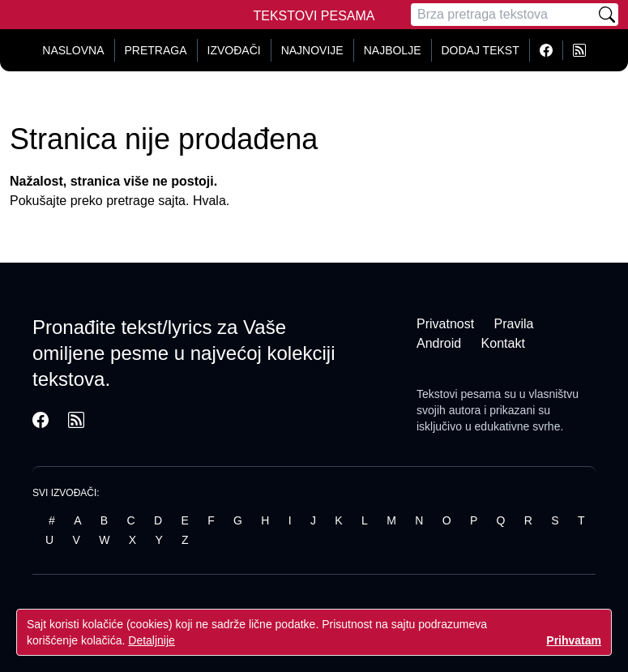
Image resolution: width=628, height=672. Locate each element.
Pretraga (156, 50)
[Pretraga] (503, 15)
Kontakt (503, 343)
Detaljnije (152, 640)
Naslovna (73, 50)
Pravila (514, 324)
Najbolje (393, 50)
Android (439, 343)
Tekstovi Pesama (314, 16)
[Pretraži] (607, 15)
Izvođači (234, 50)
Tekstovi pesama (459, 394)
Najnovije (312, 50)
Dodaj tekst (481, 50)
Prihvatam (574, 640)
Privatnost (445, 324)
